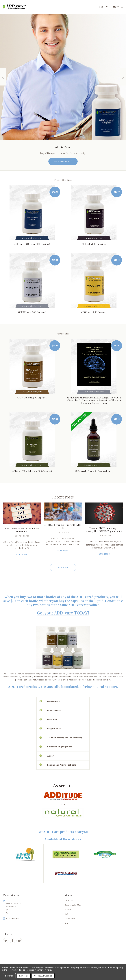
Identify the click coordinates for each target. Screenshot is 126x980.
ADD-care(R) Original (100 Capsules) (32, 244)
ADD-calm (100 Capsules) (94, 244)
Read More (22, 554)
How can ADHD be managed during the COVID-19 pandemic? (104, 530)
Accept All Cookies (43, 976)
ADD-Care (63, 147)
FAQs (67, 914)
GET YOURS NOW (63, 161)
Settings (9, 976)
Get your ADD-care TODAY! (63, 613)
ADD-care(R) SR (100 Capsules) (32, 398)
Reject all (24, 976)
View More (63, 568)
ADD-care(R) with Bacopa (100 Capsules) (32, 471)
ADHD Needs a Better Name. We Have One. (22, 530)
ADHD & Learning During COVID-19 (63, 526)
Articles (68, 910)
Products (69, 900)
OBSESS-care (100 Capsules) (32, 312)
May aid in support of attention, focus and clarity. (63, 153)
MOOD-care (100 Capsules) (94, 312)
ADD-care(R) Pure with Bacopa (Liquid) (94, 471)
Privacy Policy (46, 970)
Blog (66, 923)
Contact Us (70, 919)
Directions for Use (73, 905)
